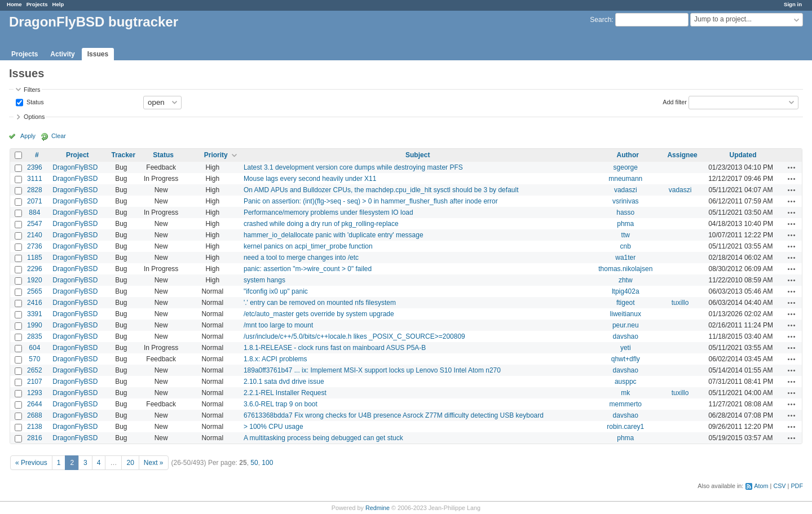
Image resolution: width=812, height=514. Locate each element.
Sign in (793, 4)
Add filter (675, 101)
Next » (154, 463)
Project (78, 155)
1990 (35, 325)
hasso (625, 212)
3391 (35, 314)
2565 (35, 291)
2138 (35, 427)
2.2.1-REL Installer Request (285, 393)
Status (34, 101)
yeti (626, 348)
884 (34, 212)
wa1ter (625, 258)
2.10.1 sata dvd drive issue (284, 382)
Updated (743, 155)
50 (254, 463)
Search (601, 20)
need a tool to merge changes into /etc (301, 258)
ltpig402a (626, 291)
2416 (35, 303)
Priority (216, 155)
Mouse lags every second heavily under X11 (310, 179)
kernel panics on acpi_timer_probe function (308, 246)
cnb (626, 246)
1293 (35, 393)
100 (267, 463)
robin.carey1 (625, 427)
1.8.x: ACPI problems (275, 359)
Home (14, 4)
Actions (792, 167)
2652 (35, 370)
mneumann (625, 179)
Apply (28, 136)
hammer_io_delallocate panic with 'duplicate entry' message (334, 235)
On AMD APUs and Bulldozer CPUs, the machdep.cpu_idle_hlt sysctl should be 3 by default (381, 190)
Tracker (123, 155)
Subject (418, 155)
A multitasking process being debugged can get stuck (323, 438)
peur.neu (626, 325)
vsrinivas (626, 201)
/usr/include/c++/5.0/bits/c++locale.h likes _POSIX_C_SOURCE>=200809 (354, 336)
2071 (35, 201)
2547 (35, 224)
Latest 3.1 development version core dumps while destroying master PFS (353, 167)
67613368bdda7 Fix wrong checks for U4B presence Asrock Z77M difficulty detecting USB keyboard (394, 415)
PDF (797, 486)
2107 (35, 382)
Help (58, 4)
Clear (59, 136)
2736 (35, 246)
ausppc (626, 382)
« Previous (31, 463)
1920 (35, 280)
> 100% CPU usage (273, 427)
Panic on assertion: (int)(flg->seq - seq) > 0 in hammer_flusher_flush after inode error (371, 201)
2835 (35, 336)
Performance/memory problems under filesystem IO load (328, 212)
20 (130, 463)
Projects (37, 4)
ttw (626, 235)
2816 (35, 438)
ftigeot (626, 303)
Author (628, 155)
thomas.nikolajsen (625, 269)
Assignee (682, 155)
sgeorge (626, 167)
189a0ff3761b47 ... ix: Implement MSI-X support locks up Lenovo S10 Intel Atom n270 (372, 370)
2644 (35, 404)
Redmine (378, 508)
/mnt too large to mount (278, 325)
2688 (35, 415)
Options (34, 117)
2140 (35, 235)
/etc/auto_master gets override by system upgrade (319, 314)
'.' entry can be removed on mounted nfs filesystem (320, 303)
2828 (35, 190)
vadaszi (626, 190)
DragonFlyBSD (75, 167)
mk (625, 393)
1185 (35, 258)
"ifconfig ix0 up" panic (276, 291)
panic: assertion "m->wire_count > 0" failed (308, 269)
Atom (761, 486)
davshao (626, 336)
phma (625, 224)
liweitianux (626, 314)
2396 (35, 167)
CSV (779, 486)
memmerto (626, 404)
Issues (98, 54)
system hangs (264, 280)
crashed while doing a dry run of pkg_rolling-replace (321, 224)
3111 (35, 179)
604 (34, 348)
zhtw (626, 280)
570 (34, 359)
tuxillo (680, 303)
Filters (32, 90)
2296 (35, 269)
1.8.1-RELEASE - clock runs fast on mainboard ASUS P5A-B (335, 348)
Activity (62, 54)
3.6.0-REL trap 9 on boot (281, 404)
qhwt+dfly (626, 359)
